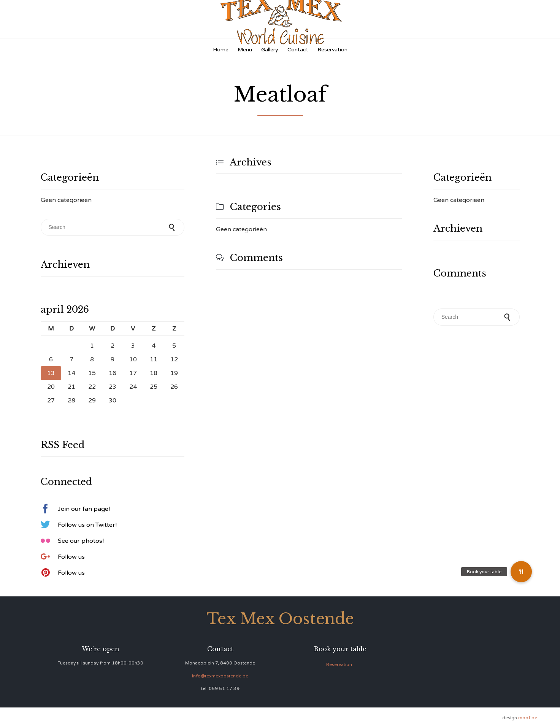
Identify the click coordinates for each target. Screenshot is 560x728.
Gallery (270, 50)
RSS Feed (63, 445)
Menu (245, 50)
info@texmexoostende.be (220, 676)
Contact (298, 50)
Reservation (332, 50)
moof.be (528, 718)
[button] (521, 572)
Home (221, 50)
